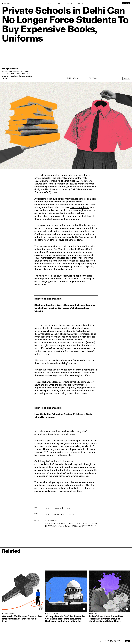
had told (81, 449)
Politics (56, 515)
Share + (126, 78)
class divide (66, 515)
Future (69, 3)
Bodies (59, 3)
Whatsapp (50, 508)
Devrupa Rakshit (73, 79)
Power (49, 3)
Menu (127, 3)
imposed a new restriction (75, 175)
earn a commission (80, 207)
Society (80, 3)
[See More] (73, 515)
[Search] (124, 3)
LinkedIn (58, 508)
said (54, 252)
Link (68, 508)
